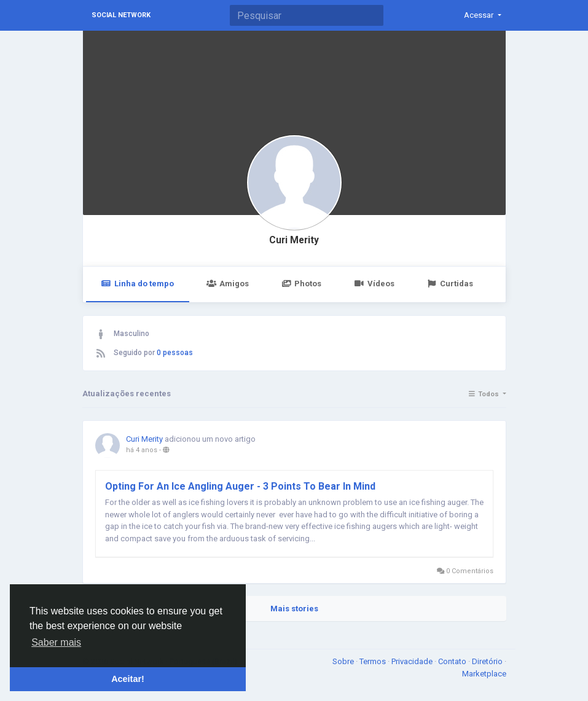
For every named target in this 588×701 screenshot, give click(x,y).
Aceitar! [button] (128, 679)
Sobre (344, 661)
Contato (453, 661)
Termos (374, 661)
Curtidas (450, 284)
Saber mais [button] (56, 642)
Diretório (488, 661)
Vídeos (374, 284)
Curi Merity (294, 240)
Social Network (121, 15)
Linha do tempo (138, 284)
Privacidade (413, 661)
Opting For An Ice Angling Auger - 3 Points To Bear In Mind (240, 486)
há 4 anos (142, 450)
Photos (301, 284)
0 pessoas (175, 353)
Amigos (228, 284)
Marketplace (484, 674)
